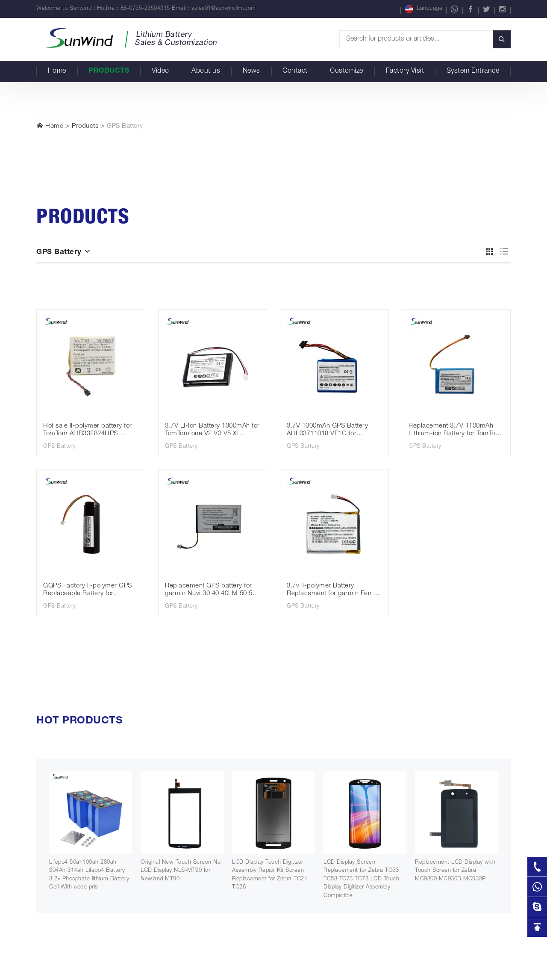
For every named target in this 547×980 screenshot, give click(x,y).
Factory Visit (405, 71)
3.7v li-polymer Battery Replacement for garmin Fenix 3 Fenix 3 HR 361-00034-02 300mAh (334, 591)
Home (57, 71)
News (251, 71)
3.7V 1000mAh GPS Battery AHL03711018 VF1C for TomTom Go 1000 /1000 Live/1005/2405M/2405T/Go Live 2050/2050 (328, 431)
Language (423, 9)
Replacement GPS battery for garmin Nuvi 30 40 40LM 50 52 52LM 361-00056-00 (210, 591)
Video (160, 71)
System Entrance (473, 71)
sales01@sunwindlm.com (224, 9)
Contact (295, 71)
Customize (347, 71)
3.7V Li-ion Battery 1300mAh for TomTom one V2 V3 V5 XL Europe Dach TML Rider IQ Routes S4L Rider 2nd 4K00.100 (213, 431)
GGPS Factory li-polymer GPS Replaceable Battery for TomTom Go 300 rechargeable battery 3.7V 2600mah (88, 591)
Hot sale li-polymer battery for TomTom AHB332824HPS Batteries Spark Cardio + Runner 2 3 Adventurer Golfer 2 (89, 431)
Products (109, 71)
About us (206, 71)
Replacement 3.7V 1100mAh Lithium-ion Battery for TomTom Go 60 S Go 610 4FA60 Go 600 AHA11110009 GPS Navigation (455, 431)
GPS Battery (125, 126)
